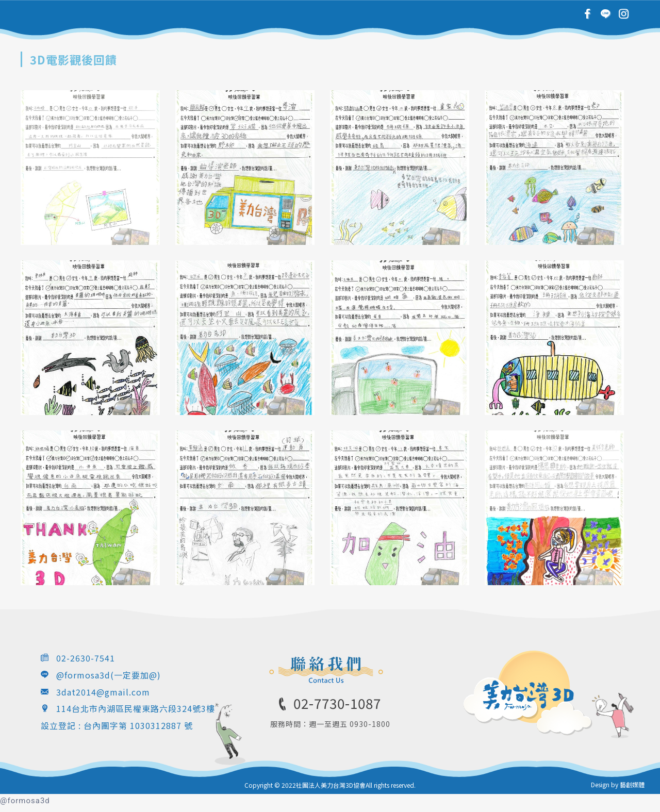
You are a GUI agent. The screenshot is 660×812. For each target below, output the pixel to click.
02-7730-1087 (337, 703)
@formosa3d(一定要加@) (109, 675)
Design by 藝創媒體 (618, 784)
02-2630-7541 (86, 658)
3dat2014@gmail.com (103, 692)
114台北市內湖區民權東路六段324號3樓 (136, 708)
